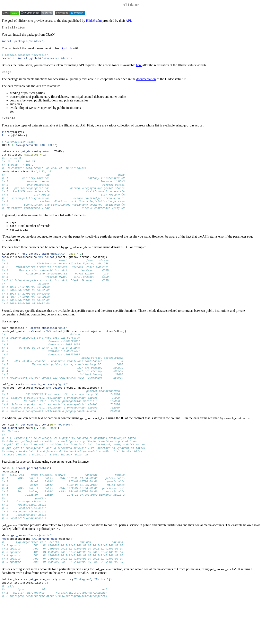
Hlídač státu (94, 21)
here (139, 68)
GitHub (67, 50)
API (128, 21)
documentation (146, 82)
